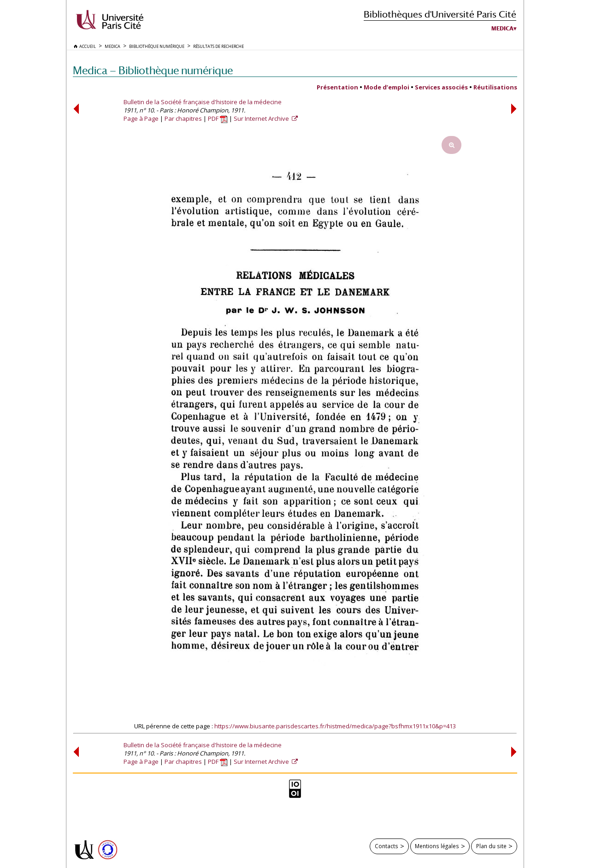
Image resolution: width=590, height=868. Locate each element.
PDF (218, 118)
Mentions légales (437, 846)
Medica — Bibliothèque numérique (153, 70)
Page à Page (141, 118)
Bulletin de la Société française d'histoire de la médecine (203, 102)
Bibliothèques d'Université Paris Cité (440, 14)
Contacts (386, 846)
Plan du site (491, 846)
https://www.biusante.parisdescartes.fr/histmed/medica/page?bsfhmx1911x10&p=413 (335, 726)
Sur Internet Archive (262, 118)
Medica (502, 29)
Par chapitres (183, 118)
